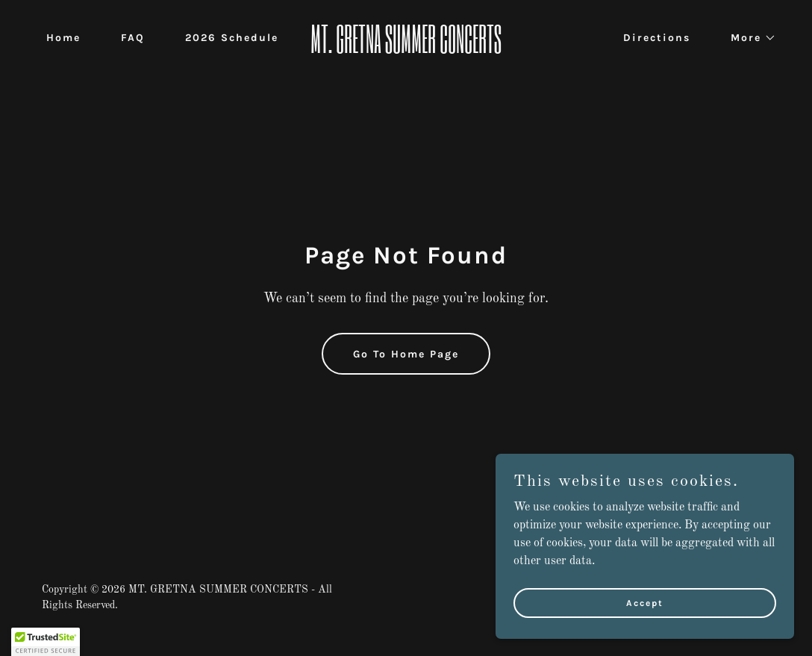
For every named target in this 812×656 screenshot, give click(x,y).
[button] (748, 38)
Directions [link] (657, 38)
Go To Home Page (406, 354)
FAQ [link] (133, 38)
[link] (406, 50)
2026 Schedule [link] (232, 38)
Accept (645, 602)
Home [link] (63, 38)
